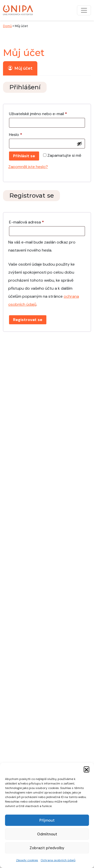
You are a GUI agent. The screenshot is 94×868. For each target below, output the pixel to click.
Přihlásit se (24, 156)
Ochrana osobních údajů (58, 860)
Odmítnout (47, 834)
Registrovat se (28, 320)
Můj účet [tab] (20, 68)
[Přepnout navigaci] (84, 10)
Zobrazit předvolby (47, 848)
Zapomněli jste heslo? (28, 167)
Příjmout (47, 820)
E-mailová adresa (33, 221)
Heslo (23, 134)
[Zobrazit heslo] (79, 144)
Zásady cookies (27, 860)
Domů (7, 26)
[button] (86, 769)
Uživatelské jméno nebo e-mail (45, 113)
